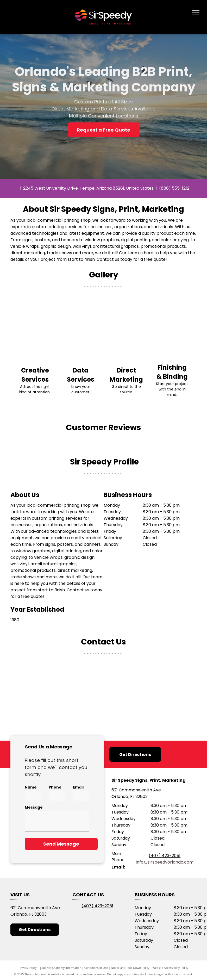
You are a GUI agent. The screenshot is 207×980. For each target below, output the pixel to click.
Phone (55, 787)
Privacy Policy (28, 968)
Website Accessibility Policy (170, 968)
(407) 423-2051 (165, 856)
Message (34, 807)
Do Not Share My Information (62, 968)
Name (31, 787)
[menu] (196, 13)
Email (78, 787)
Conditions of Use (96, 968)
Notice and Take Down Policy (130, 968)
